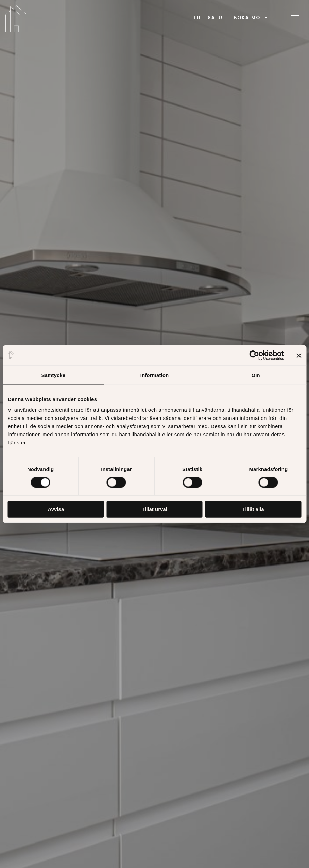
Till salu (208, 18)
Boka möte (251, 18)
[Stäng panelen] (299, 355)
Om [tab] (256, 375)
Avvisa (56, 509)
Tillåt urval (154, 509)
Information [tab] (155, 375)
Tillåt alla (253, 509)
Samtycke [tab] (53, 375)
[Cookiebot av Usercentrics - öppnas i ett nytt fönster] (254, 355)
